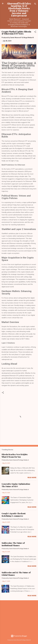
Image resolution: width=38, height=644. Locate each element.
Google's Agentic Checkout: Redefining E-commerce (14, 515)
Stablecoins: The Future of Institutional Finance (13, 544)
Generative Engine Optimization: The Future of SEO (16, 485)
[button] (35, 32)
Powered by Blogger (19, 636)
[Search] (35, 4)
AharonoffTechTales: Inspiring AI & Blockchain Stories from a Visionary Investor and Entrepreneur (19, 9)
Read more (32, 478)
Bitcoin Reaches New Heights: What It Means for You (15, 456)
